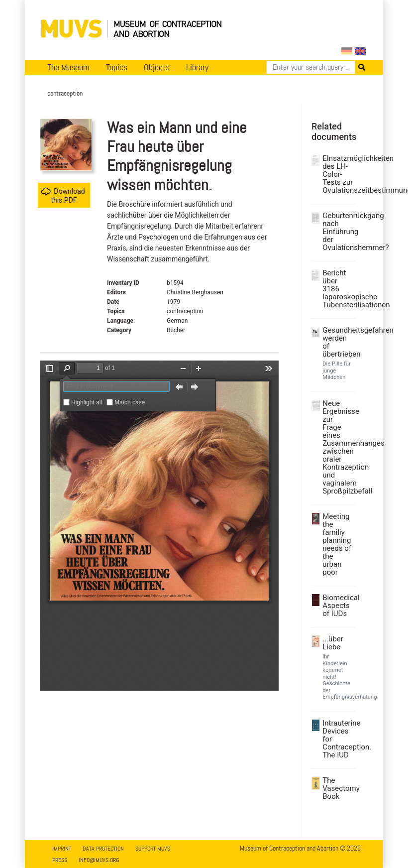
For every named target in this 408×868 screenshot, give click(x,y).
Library (197, 67)
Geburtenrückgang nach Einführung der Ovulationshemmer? (338, 232)
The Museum (68, 67)
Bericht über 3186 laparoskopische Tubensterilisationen (338, 289)
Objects (157, 67)
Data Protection (103, 849)
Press (60, 860)
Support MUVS (153, 849)
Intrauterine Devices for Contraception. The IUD (338, 739)
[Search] (311, 67)
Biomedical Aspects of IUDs (338, 606)
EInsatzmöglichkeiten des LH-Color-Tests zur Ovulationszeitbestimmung (338, 174)
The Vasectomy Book (338, 788)
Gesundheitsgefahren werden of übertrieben (338, 342)
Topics (117, 67)
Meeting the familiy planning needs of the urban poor (337, 544)
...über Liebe (333, 643)
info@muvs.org (99, 860)
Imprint (62, 849)
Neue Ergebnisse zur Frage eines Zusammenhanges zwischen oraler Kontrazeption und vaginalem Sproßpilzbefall (338, 447)
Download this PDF (63, 195)
